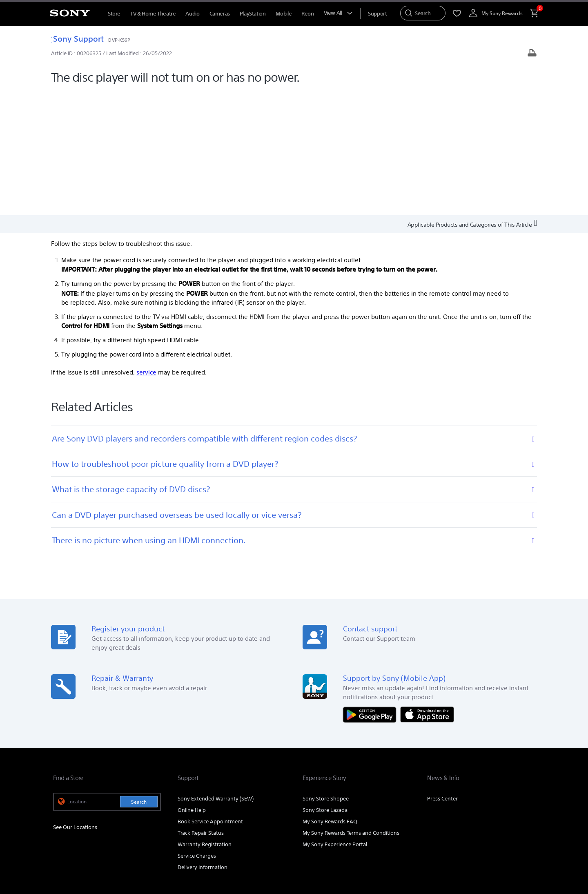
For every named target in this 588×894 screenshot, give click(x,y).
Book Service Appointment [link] (210, 697)
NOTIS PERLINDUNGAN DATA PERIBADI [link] (95, 849)
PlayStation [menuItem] (253, 14)
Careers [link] (491, 783)
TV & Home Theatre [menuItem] (153, 14)
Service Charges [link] (197, 731)
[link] (68, 805)
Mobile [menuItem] (284, 14)
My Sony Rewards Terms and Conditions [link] (351, 708)
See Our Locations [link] (75, 703)
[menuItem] (377, 14)
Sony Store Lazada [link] (325, 686)
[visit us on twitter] (509, 803)
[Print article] (532, 54)
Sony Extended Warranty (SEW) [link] (216, 674)
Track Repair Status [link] (201, 708)
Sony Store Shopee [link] (326, 674)
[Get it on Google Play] (372, 590)
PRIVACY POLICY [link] (123, 842)
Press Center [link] (442, 674)
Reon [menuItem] (307, 14)
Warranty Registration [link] (205, 720)
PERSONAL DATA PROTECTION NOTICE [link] (187, 842)
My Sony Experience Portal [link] (335, 720)
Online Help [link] (192, 686)
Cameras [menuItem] (220, 14)
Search (139, 677)
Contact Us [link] (522, 783)
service (146, 248)
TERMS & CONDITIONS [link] (77, 842)
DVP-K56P (119, 40)
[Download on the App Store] (427, 590)
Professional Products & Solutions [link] (390, 783)
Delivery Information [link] (203, 743)
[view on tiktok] (527, 803)
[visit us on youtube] (456, 803)
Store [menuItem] (114, 14)
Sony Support (77, 39)
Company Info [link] (457, 783)
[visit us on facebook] (474, 803)
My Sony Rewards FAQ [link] (330, 697)
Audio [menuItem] (192, 14)
